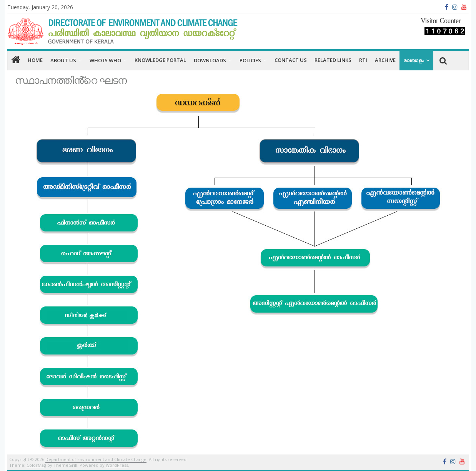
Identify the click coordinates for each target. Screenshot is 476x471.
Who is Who (105, 60)
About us (63, 60)
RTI (363, 60)
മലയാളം (414, 60)
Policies (250, 60)
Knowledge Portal (160, 60)
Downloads (210, 60)
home (35, 60)
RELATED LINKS (333, 60)
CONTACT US (291, 60)
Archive (385, 60)
